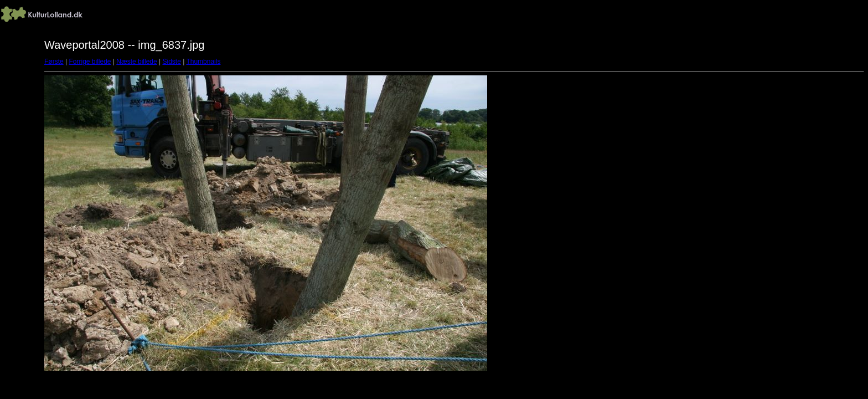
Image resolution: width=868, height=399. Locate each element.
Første (54, 62)
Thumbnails (203, 62)
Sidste (171, 62)
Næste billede (136, 62)
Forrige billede (90, 62)
